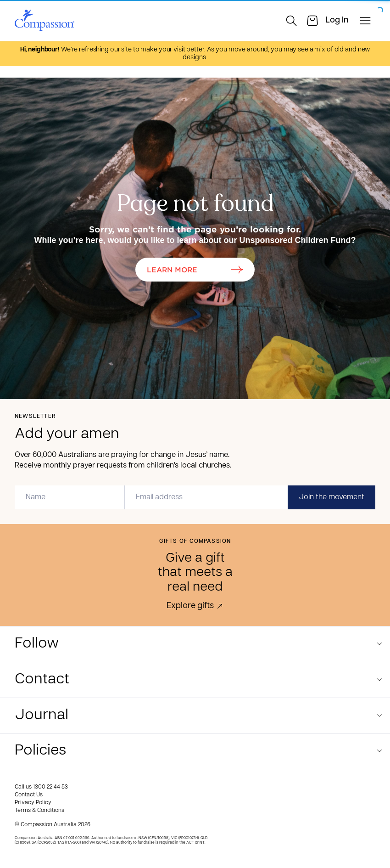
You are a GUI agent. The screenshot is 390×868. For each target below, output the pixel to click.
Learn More (195, 269)
